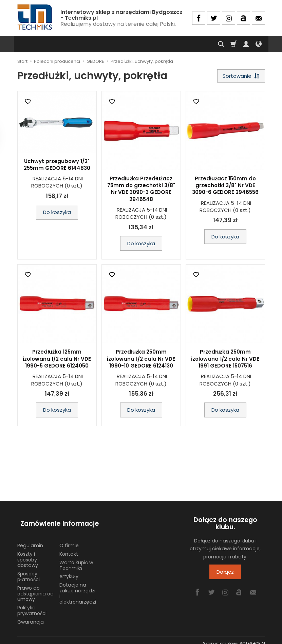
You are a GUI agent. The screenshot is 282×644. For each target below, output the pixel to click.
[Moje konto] (246, 44)
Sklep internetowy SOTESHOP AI (234, 637)
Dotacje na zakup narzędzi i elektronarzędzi (78, 587)
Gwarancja (31, 615)
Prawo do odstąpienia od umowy (35, 587)
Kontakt (69, 548)
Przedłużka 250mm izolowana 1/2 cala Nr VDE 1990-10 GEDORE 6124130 (141, 360)
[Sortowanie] (240, 77)
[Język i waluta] (259, 44)
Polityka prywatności (32, 604)
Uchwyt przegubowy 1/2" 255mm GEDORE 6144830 (57, 166)
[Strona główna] (35, 17)
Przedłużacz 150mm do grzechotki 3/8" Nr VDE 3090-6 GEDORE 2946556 (225, 187)
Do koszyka (57, 214)
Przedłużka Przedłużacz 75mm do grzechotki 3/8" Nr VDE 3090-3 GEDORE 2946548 (141, 190)
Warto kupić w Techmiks (76, 559)
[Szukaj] (221, 44)
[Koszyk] (233, 44)
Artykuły (69, 570)
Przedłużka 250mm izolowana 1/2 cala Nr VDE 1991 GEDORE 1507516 (225, 360)
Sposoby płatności (29, 570)
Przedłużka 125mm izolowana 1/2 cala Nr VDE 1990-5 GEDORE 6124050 (57, 360)
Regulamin (30, 539)
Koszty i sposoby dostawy (28, 553)
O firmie (69, 539)
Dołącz (225, 574)
